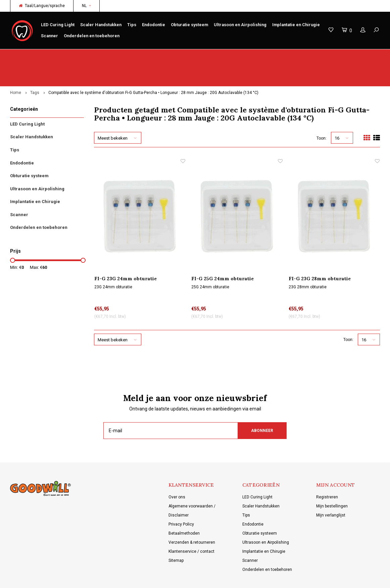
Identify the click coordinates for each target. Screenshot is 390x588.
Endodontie (154, 25)
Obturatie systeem (189, 25)
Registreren (327, 473)
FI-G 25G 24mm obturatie (223, 254)
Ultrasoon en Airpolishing (240, 25)
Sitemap (176, 536)
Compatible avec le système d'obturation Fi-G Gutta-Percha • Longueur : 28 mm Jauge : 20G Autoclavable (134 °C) (153, 68)
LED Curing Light (58, 25)
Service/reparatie (134, 56)
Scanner (50, 36)
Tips (132, 25)
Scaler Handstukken (101, 25)
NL (86, 6)
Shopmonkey (150, 578)
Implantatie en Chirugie (296, 25)
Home (16, 68)
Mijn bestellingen (332, 482)
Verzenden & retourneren (192, 518)
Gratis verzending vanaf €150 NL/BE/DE (340, 56)
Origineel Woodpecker (34, 56)
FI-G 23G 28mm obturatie (320, 254)
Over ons (177, 473)
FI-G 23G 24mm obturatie (126, 254)
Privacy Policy (181, 500)
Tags (35, 68)
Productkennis (228, 56)
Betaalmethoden (184, 509)
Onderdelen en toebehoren (92, 36)
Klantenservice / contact (191, 527)
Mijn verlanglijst (331, 491)
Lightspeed (105, 578)
